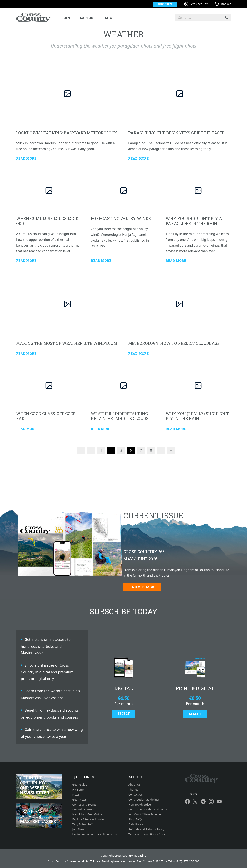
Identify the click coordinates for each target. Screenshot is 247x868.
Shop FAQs (135, 819)
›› (171, 450)
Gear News (79, 799)
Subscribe (165, 4)
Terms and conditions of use (147, 834)
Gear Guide (80, 785)
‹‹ (81, 450)
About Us (134, 785)
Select (124, 713)
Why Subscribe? (83, 824)
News (76, 794)
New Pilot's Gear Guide (87, 814)
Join (66, 18)
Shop (110, 18)
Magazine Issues (83, 809)
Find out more (142, 587)
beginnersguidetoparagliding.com (95, 834)
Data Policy (136, 824)
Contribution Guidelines (144, 799)
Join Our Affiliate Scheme (145, 814)
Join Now (78, 829)
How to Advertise (140, 804)
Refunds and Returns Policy (146, 829)
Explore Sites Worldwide (88, 819)
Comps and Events (84, 804)
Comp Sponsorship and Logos (148, 809)
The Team (135, 789)
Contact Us (136, 794)
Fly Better (79, 789)
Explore (88, 18)
